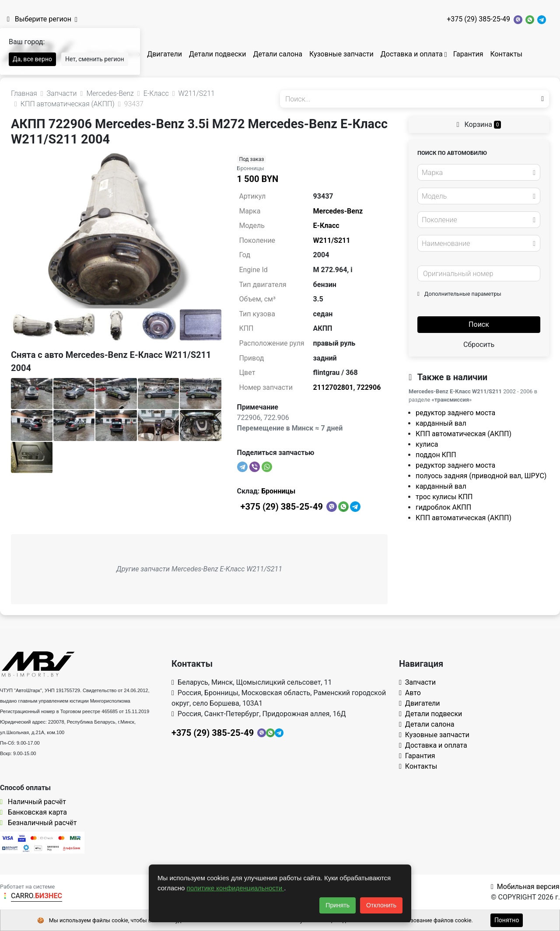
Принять (338, 905)
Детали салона (278, 54)
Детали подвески (218, 54)
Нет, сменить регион (95, 59)
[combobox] (479, 172)
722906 (369, 387)
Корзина (479, 124)
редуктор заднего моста (455, 413)
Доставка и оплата (412, 54)
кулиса (427, 444)
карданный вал (441, 423)
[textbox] (476, 173)
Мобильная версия (525, 887)
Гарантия (468, 54)
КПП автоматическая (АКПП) (464, 434)
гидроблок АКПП (443, 507)
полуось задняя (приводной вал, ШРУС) (481, 476)
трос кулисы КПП (444, 497)
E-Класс (326, 226)
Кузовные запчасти (341, 54)
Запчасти (417, 682)
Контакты (506, 54)
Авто (410, 693)
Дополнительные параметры (459, 294)
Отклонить (381, 905)
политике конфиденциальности (236, 888)
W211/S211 (332, 240)
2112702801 (333, 387)
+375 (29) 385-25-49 (478, 19)
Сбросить (479, 345)
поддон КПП (436, 455)
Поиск (479, 324)
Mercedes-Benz (338, 211)
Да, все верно (32, 59)
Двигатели (164, 54)
